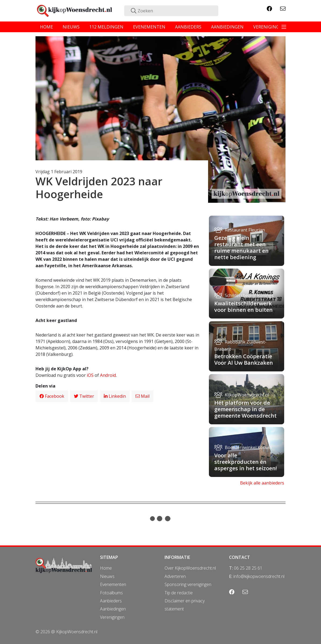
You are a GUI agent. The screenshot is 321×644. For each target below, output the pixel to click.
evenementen (149, 27)
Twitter (84, 396)
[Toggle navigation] (284, 27)
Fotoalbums (111, 593)
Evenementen (113, 584)
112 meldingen (106, 27)
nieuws (71, 27)
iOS (90, 375)
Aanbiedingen (113, 609)
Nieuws (107, 576)
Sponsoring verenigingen (188, 584)
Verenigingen (112, 617)
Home (106, 568)
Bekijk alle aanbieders (262, 483)
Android (108, 375)
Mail (142, 396)
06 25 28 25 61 (248, 568)
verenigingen (269, 27)
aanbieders (188, 27)
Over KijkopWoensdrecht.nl (190, 568)
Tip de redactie (179, 593)
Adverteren (175, 576)
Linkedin (115, 396)
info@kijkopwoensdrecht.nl (259, 576)
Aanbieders (111, 601)
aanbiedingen (227, 27)
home (47, 27)
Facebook (52, 396)
